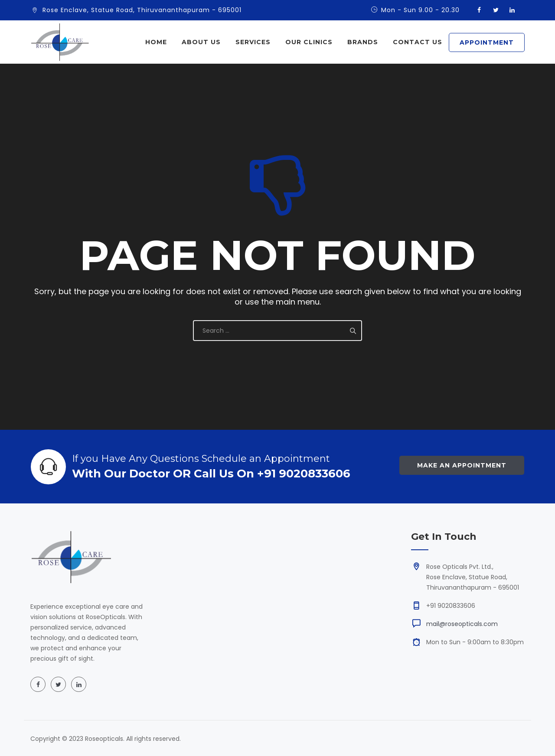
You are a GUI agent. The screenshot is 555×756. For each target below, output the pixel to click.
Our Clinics (309, 42)
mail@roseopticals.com (462, 624)
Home (156, 42)
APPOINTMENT (487, 42)
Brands (363, 42)
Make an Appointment (462, 465)
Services (253, 42)
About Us (201, 42)
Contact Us (418, 42)
